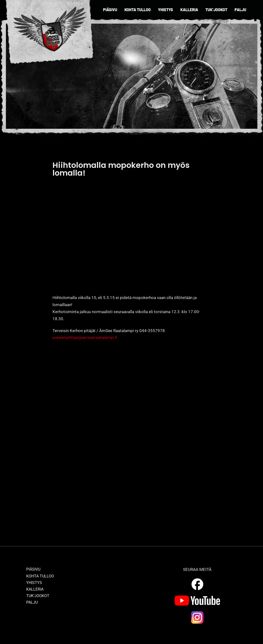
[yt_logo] (197, 597)
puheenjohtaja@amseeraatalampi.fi (85, 337)
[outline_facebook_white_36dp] (197, 579)
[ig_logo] (197, 612)
